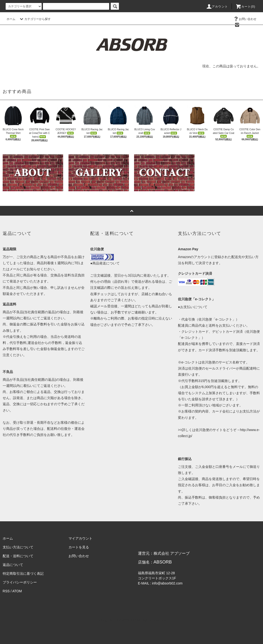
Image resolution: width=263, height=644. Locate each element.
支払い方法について (18, 547)
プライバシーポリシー (20, 582)
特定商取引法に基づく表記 (23, 574)
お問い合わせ (245, 19)
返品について (13, 565)
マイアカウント (80, 538)
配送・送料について (18, 556)
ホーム (11, 19)
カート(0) (245, 7)
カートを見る (79, 547)
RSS (6, 591)
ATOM (17, 591)
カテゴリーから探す (35, 19)
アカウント (217, 7)
